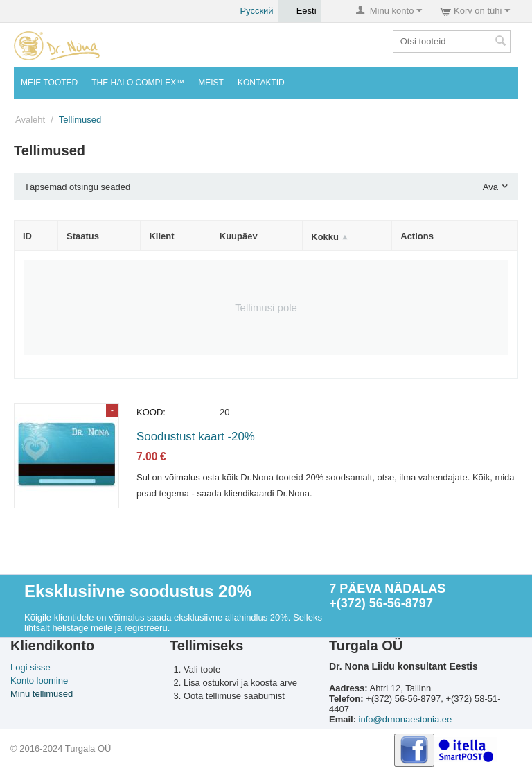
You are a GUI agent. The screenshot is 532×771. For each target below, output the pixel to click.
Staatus (83, 236)
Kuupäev (239, 236)
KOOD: (151, 412)
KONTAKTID (261, 83)
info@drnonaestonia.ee (406, 719)
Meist (211, 83)
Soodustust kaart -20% (196, 436)
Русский (249, 11)
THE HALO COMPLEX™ (138, 83)
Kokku (325, 237)
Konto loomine (39, 681)
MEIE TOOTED (49, 83)
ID (27, 236)
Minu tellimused (42, 694)
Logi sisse (30, 667)
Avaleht (30, 120)
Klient (161, 236)
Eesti (299, 11)
